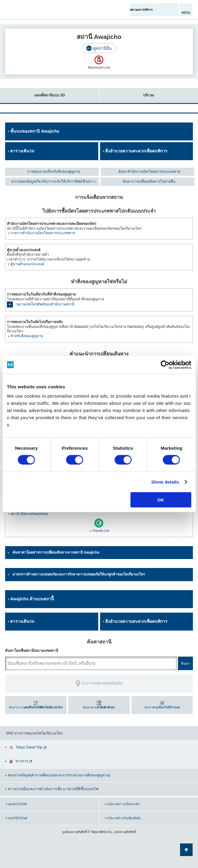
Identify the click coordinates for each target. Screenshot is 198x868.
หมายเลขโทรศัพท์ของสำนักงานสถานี (45, 304)
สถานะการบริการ (141, 10)
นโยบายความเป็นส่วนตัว (123, 804)
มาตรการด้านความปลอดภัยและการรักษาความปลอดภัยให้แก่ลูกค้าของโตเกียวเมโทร (79, 574)
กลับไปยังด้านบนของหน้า (186, 850)
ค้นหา (162, 707)
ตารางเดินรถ (22, 151)
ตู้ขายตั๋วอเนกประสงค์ (27, 264)
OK (161, 500)
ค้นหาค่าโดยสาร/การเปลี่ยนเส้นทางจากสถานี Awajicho (56, 552)
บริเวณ (127, 93)
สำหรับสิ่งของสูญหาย (27, 336)
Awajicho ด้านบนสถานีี (32, 599)
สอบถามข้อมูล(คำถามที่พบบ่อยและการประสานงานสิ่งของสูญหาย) (59, 775)
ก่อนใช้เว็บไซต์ (18, 818)
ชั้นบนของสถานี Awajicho (35, 131)
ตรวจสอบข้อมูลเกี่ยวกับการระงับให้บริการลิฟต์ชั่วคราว (53, 181)
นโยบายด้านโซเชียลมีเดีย (124, 818)
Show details (165, 482)
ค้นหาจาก (36, 707)
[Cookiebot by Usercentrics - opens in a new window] (165, 365)
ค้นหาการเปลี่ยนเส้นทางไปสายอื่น (149, 181)
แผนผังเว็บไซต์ (17, 804)
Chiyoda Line (101, 531)
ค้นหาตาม (99, 707)
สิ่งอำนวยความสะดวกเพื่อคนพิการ (136, 151)
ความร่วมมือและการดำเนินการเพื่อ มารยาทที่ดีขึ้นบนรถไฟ (53, 789)
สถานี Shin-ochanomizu (29, 514)
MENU (186, 13)
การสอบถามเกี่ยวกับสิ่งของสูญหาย (53, 172)
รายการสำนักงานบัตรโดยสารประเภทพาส (43, 233)
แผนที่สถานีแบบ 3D (32, 93)
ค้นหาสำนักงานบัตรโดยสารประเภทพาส (149, 172)
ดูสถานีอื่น (102, 48)
